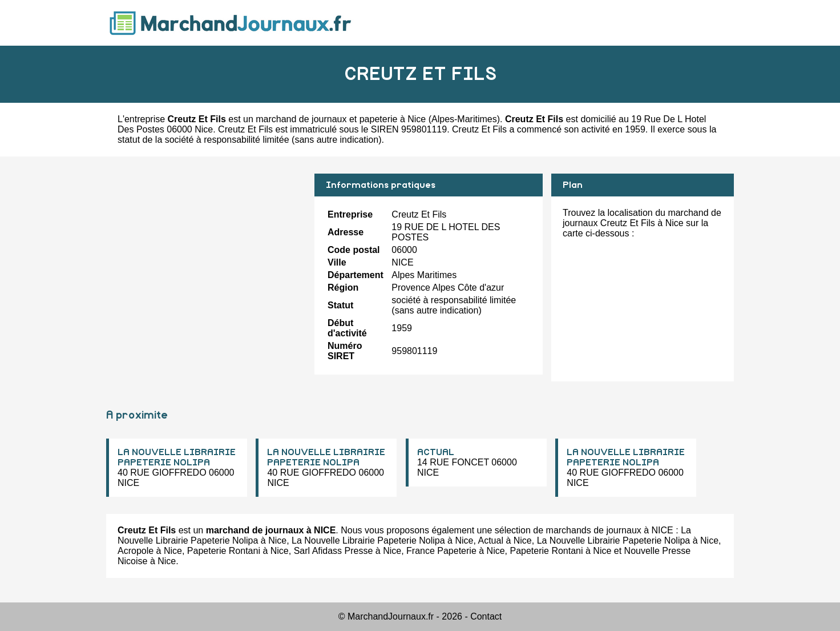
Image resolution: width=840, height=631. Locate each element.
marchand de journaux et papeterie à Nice (341, 119)
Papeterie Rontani (224, 551)
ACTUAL (436, 452)
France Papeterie (441, 551)
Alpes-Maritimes (464, 119)
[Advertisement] (206, 254)
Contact (486, 616)
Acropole (136, 551)
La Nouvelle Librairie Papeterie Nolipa (368, 540)
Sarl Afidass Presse (334, 551)
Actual (490, 540)
